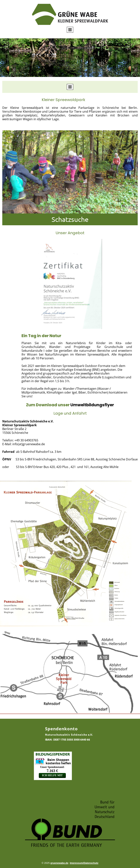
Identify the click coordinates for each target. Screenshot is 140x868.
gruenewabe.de (59, 863)
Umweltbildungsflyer (92, 405)
